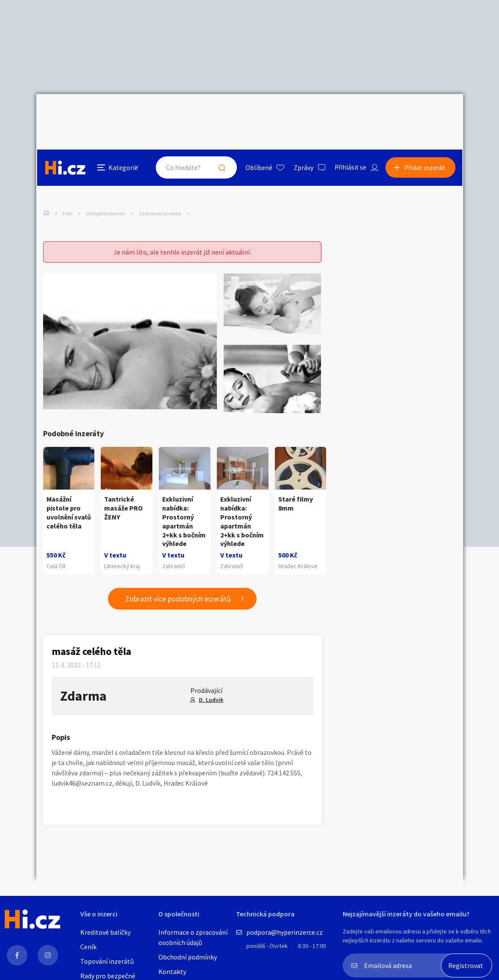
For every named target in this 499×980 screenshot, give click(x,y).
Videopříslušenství (105, 174)
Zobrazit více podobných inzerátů (178, 583)
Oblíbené (256, 113)
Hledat (219, 113)
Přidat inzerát (426, 113)
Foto (67, 174)
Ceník (88, 947)
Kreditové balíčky (105, 932)
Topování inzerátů (107, 961)
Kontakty (172, 971)
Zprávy (301, 113)
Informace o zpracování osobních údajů (193, 937)
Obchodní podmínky (188, 957)
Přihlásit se (348, 113)
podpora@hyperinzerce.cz (285, 932)
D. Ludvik (211, 684)
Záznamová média (160, 174)
